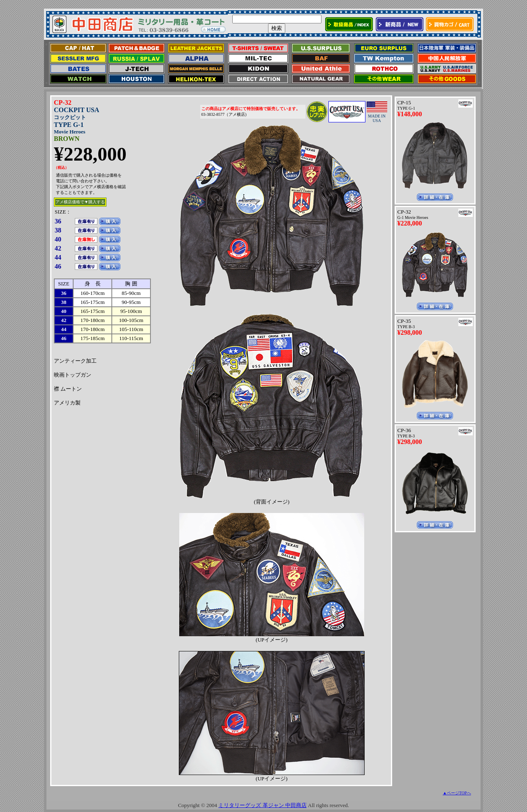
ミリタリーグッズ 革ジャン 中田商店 (262, 805)
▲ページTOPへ (457, 793)
